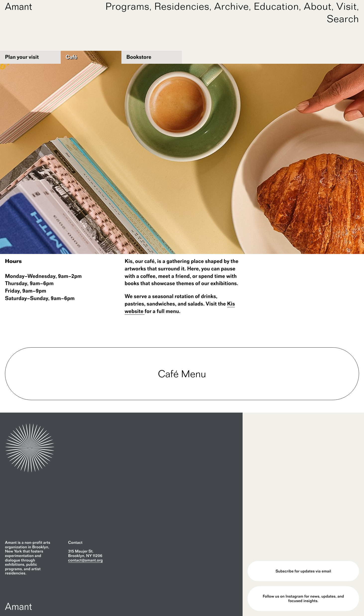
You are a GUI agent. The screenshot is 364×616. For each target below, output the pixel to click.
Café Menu (182, 374)
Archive (232, 6)
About (318, 6)
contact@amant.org (85, 560)
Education (276, 6)
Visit (347, 6)
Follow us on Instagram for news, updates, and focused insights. (303, 598)
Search (343, 19)
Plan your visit (22, 57)
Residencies (182, 6)
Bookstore (139, 57)
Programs (127, 6)
